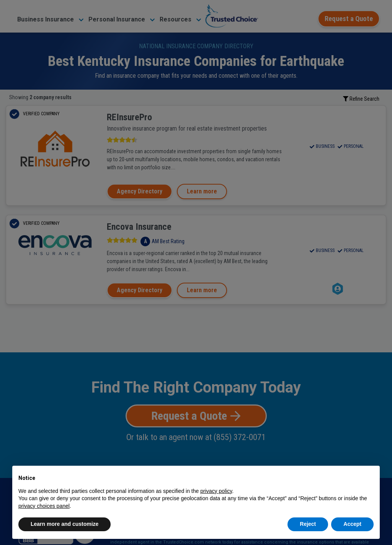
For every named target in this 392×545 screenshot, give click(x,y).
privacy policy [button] (216, 491)
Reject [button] (308, 524)
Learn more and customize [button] (65, 524)
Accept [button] (352, 524)
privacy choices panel (44, 506)
